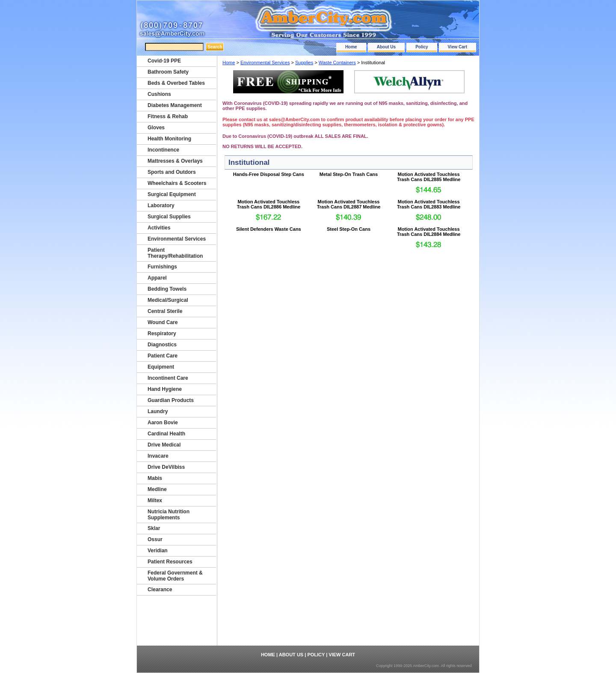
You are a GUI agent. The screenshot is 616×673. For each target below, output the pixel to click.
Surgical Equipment (172, 194)
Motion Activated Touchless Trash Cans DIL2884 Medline (429, 232)
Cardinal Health (166, 434)
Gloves (156, 128)
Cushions (159, 94)
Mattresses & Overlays (175, 161)
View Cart (458, 47)
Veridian (158, 551)
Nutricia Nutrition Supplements (169, 515)
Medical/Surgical (168, 300)
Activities (159, 228)
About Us (386, 47)
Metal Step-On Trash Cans (349, 174)
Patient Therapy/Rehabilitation (175, 253)
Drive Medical (164, 445)
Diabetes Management (175, 105)
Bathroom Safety (168, 72)
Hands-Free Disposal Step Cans (269, 174)
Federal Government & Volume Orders (175, 576)
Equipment (161, 367)
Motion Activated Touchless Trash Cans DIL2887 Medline (349, 204)
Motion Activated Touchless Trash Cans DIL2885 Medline (429, 177)
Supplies (304, 63)
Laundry (158, 411)
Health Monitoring (169, 139)
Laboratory (161, 205)
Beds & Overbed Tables (176, 83)
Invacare (158, 456)
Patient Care (163, 356)
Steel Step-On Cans (349, 229)
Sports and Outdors (172, 172)
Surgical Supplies (169, 217)
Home (351, 47)
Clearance (160, 590)
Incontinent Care (168, 378)
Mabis (155, 478)
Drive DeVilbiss (166, 467)
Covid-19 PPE (164, 61)
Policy (422, 47)
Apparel (157, 278)
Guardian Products (171, 400)
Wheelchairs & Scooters (177, 183)
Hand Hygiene (165, 389)
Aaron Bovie (163, 423)
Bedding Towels (167, 289)
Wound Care (163, 322)
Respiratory (162, 334)
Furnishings (162, 267)
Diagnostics (162, 345)
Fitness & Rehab (168, 116)
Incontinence (163, 150)
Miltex (155, 500)
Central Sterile (165, 311)
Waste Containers (337, 63)
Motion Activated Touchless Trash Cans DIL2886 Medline (269, 204)
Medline (157, 489)
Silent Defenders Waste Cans (269, 229)
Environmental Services (265, 63)
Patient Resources (170, 562)
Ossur (155, 539)
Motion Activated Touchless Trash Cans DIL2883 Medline (429, 204)
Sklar (154, 528)
